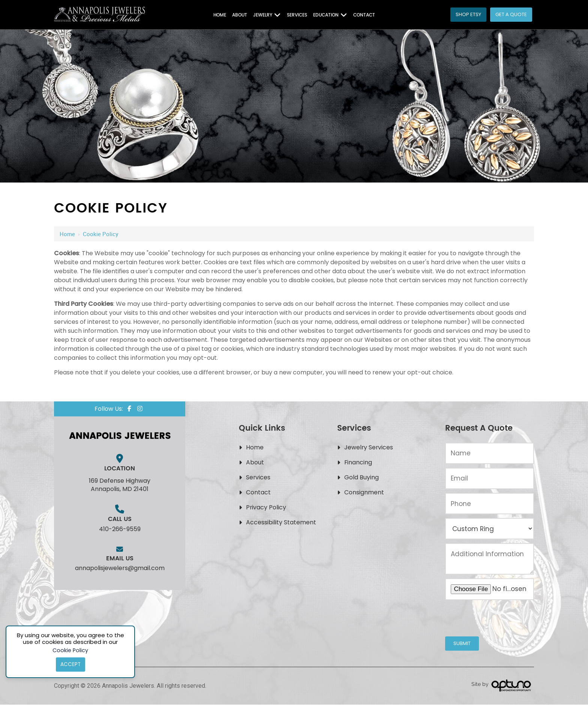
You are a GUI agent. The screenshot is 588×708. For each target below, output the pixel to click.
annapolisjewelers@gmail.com (120, 568)
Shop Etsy (468, 14)
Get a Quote (511, 14)
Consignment (364, 492)
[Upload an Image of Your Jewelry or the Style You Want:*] (490, 589)
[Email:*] (490, 478)
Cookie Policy (70, 649)
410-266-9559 (120, 529)
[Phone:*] (490, 504)
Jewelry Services (369, 447)
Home (67, 234)
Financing (358, 462)
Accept (70, 664)
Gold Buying (361, 477)
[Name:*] (490, 453)
